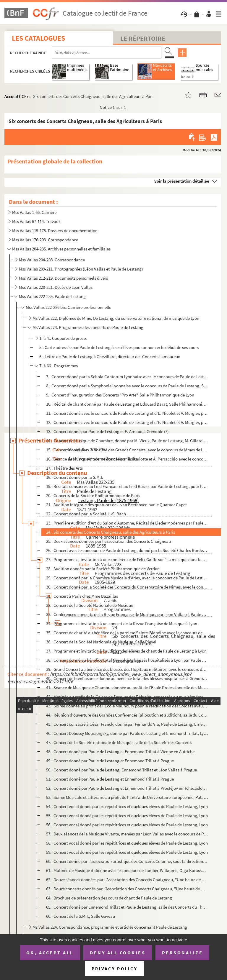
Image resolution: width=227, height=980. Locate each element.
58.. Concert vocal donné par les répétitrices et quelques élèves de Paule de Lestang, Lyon (127, 843)
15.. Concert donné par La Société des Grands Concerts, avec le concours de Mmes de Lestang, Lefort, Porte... (127, 450)
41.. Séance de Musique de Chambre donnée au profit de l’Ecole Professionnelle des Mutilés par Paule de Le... (127, 688)
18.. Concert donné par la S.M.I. (75, 477)
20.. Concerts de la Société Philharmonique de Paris (93, 495)
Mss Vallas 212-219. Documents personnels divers (63, 278)
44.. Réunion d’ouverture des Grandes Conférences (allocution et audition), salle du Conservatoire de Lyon (127, 715)
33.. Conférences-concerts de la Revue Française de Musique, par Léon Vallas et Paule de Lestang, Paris (127, 614)
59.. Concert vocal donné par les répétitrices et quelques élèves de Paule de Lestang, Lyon (127, 852)
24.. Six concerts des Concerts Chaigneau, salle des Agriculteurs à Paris (111, 532)
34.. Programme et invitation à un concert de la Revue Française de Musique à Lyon (122, 623)
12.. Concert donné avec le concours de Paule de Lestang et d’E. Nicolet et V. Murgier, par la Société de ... (127, 422)
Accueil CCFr (16, 96)
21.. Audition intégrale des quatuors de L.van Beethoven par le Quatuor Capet (116, 505)
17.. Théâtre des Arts (64, 468)
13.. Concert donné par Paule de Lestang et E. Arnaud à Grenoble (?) (107, 431)
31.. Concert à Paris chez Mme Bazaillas (82, 596)
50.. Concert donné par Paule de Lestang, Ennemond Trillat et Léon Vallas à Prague (121, 770)
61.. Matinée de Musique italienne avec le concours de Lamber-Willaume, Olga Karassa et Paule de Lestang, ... (127, 870)
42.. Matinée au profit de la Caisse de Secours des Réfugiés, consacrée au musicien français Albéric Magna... (127, 697)
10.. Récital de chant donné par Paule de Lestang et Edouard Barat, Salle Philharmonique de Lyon (127, 404)
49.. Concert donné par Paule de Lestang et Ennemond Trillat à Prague (110, 761)
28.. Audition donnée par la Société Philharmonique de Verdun (103, 569)
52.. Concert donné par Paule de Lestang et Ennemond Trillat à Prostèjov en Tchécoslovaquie (127, 788)
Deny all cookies (118, 953)
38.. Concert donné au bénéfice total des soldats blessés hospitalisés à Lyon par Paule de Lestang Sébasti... (127, 660)
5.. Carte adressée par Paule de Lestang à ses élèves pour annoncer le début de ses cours (119, 347)
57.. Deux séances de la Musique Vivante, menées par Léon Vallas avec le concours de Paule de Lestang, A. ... (127, 834)
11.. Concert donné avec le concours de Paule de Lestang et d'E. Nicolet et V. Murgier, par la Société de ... (127, 413)
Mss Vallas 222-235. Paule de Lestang (52, 296)
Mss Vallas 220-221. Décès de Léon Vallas (56, 287)
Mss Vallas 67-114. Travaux (36, 221)
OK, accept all (50, 953)
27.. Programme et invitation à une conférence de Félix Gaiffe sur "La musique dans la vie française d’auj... (127, 559)
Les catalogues (38, 38)
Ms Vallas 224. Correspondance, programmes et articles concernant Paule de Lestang (110, 927)
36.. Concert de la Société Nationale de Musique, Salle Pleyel (101, 642)
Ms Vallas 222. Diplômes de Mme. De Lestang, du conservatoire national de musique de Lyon (116, 318)
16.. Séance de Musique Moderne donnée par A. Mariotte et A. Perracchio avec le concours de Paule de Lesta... (127, 459)
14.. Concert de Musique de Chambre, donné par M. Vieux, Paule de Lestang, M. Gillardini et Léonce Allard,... (127, 441)
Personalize (183, 953)
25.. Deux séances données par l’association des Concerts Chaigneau (108, 541)
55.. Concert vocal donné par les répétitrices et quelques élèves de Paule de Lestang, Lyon (127, 816)
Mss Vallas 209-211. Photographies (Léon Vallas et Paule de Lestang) (81, 269)
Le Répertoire (143, 38)
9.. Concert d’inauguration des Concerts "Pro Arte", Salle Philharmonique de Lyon (120, 395)
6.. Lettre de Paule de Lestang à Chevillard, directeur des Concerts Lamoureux (110, 357)
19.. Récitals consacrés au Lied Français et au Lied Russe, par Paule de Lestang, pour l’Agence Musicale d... (127, 486)
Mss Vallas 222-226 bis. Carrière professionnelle (68, 307)
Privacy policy (115, 969)
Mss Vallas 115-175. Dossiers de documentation (55, 231)
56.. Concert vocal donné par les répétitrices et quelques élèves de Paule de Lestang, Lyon (127, 825)
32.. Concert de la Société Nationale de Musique (90, 605)
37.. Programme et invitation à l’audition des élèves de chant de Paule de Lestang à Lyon (126, 651)
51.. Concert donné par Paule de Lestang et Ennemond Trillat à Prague (110, 779)
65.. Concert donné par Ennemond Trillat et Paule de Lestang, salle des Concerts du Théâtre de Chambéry (127, 907)
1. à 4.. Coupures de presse (63, 338)
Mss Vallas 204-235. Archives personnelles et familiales (61, 249)
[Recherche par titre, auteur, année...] (107, 53)
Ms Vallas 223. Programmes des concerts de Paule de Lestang (88, 327)
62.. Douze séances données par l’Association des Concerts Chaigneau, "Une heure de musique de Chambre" (127, 880)
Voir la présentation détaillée (182, 181)
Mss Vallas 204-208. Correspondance (52, 260)
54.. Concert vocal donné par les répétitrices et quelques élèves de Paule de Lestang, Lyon (127, 806)
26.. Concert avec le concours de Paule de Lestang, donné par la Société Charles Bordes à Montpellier (127, 550)
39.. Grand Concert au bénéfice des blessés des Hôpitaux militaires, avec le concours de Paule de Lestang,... (127, 669)
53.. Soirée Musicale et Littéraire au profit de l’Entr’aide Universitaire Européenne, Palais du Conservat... (127, 797)
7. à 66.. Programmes (59, 366)
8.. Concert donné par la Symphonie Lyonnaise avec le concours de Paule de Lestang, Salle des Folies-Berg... (127, 386)
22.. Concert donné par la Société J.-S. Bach (86, 514)
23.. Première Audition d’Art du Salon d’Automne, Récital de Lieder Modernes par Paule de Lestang (127, 523)
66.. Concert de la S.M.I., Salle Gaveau (81, 916)
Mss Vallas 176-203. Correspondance (45, 240)
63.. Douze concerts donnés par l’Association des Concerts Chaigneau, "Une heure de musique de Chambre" (127, 889)
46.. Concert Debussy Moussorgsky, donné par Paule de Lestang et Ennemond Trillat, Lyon (127, 733)
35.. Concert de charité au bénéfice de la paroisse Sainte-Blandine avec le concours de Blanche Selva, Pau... (127, 633)
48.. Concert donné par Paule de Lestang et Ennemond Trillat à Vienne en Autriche (120, 752)
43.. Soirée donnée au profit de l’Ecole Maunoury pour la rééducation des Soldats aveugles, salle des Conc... (127, 706)
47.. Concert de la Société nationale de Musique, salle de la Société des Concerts (119, 742)
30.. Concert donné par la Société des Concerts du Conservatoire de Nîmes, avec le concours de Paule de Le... (127, 587)
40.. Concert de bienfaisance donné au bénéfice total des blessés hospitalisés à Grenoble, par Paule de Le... (127, 678)
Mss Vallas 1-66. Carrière (34, 212)
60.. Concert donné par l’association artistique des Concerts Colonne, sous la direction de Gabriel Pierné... (127, 861)
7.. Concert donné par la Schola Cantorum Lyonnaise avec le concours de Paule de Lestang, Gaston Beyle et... (127, 377)
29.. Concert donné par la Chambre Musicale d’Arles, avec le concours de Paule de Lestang (127, 578)
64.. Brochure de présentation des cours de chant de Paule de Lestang (109, 898)
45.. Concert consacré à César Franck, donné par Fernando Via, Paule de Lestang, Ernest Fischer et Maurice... (127, 724)
